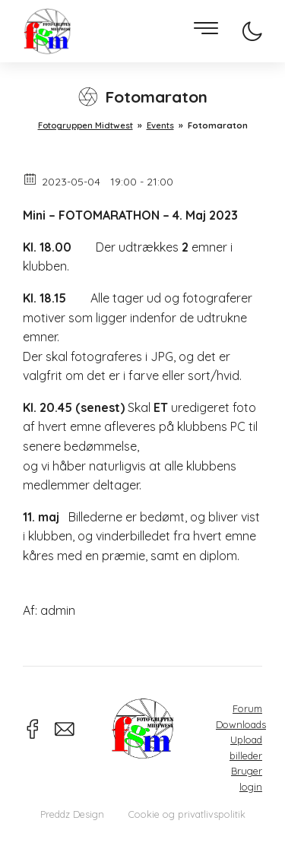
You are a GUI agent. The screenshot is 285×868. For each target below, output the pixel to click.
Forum (247, 708)
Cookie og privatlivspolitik (187, 814)
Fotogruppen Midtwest (47, 32)
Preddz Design (72, 814)
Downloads (241, 724)
